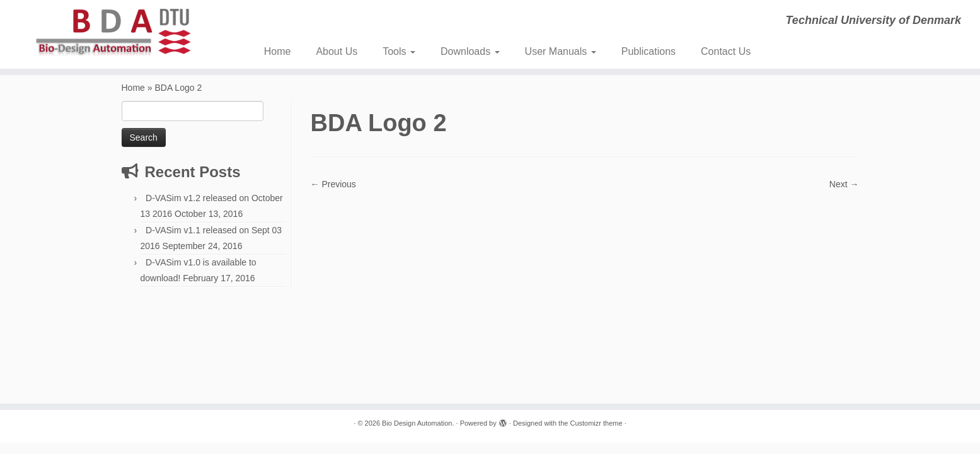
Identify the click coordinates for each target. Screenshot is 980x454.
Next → (844, 184)
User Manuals (561, 51)
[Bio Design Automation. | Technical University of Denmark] (113, 32)
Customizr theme (596, 423)
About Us (337, 51)
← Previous (333, 184)
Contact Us (726, 51)
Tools (399, 51)
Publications (649, 51)
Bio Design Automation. (418, 423)
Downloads (470, 51)
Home (278, 51)
